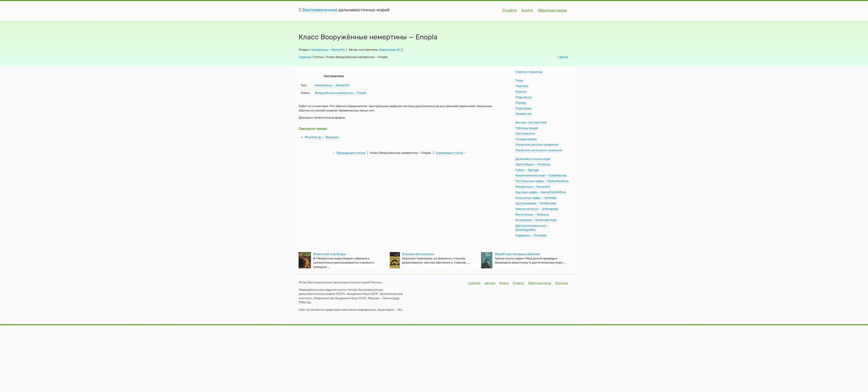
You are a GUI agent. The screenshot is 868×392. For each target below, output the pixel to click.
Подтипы (522, 86)
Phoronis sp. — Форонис (322, 137)
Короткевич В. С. (391, 50)
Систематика (525, 134)
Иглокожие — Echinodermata (536, 220)
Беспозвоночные (320, 10)
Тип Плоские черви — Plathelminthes (542, 181)
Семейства (524, 114)
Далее (564, 57)
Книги (527, 10)
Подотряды (524, 108)
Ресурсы (562, 283)
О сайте (510, 10)
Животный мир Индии (330, 254)
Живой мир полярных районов (517, 254)
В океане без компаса (418, 254)
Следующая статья (449, 153)
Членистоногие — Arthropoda (537, 209)
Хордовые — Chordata (531, 235)
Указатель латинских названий (539, 150)
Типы (519, 81)
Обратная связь (552, 10)
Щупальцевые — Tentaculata (536, 203)
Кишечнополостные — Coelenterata (541, 175)
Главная (305, 57)
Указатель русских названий (537, 145)
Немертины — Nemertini (328, 50)
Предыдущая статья (351, 153)
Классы (521, 92)
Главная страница (529, 72)
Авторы (490, 283)
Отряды (521, 103)
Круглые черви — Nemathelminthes (541, 192)
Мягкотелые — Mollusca (532, 215)
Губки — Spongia (527, 170)
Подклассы (524, 97)
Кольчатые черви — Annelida (536, 198)
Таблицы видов (527, 128)
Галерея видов (526, 139)
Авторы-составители (531, 122)
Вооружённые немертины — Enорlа (341, 93)
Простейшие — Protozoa (533, 164)
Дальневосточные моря (533, 159)
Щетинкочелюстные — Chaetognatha (532, 228)
